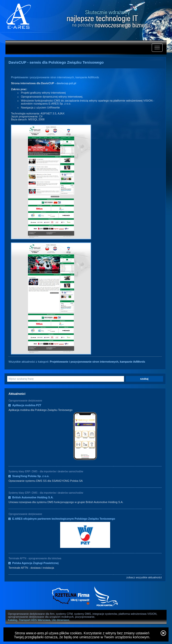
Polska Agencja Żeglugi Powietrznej (35, 563)
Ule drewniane (61, 620)
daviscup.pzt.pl (66, 83)
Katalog (12, 620)
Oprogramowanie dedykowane (25, 401)
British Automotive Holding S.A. (33, 497)
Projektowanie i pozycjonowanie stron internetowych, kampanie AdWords (55, 77)
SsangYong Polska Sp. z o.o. (31, 476)
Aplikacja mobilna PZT (27, 405)
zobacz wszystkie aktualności (144, 577)
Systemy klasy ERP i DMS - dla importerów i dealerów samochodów (46, 471)
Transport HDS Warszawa (35, 620)
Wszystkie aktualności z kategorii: (77, 362)
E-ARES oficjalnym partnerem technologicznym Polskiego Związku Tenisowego (63, 519)
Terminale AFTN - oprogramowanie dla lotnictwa (35, 558)
